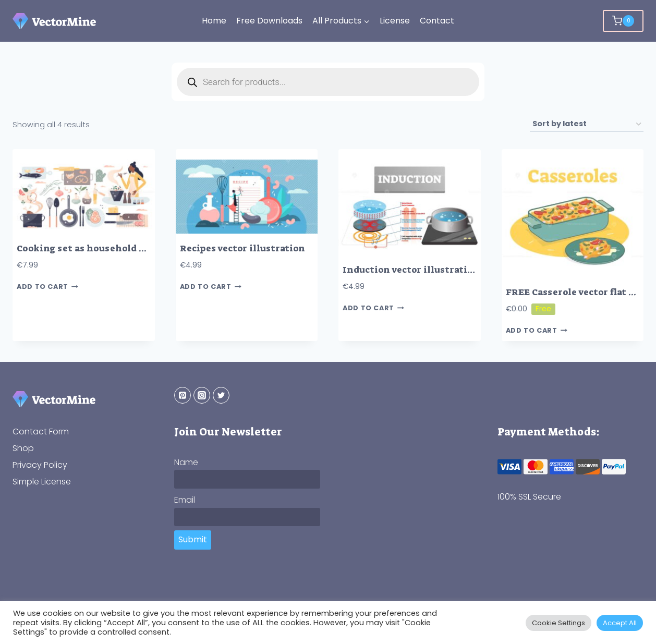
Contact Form (41, 432)
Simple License (42, 482)
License (395, 21)
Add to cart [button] (47, 287)
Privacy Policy (40, 465)
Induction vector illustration (411, 270)
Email (185, 500)
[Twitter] (221, 395)
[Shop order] (587, 124)
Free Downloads (269, 21)
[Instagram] (202, 395)
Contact (437, 21)
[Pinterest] (183, 395)
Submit (193, 539)
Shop (23, 448)
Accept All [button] (620, 623)
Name (186, 462)
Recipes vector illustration (242, 248)
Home (214, 21)
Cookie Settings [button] (558, 623)
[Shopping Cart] (623, 21)
